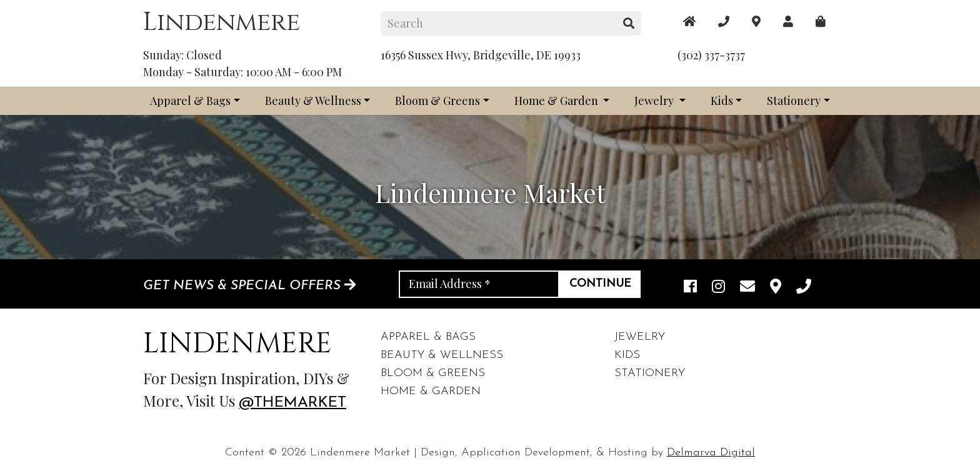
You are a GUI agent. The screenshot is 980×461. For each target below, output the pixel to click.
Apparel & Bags (190, 101)
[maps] (821, 22)
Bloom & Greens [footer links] (433, 373)
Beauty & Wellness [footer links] (442, 355)
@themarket (292, 403)
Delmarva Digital (711, 453)
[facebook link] (690, 287)
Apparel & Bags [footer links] (428, 337)
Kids (722, 101)
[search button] (629, 23)
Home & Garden (557, 101)
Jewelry (655, 101)
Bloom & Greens (437, 101)
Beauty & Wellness (313, 101)
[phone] (804, 287)
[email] (747, 287)
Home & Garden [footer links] (431, 391)
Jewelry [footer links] (640, 337)
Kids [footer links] (627, 355)
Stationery (794, 101)
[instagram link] (718, 287)
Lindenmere (222, 22)
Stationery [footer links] (650, 373)
